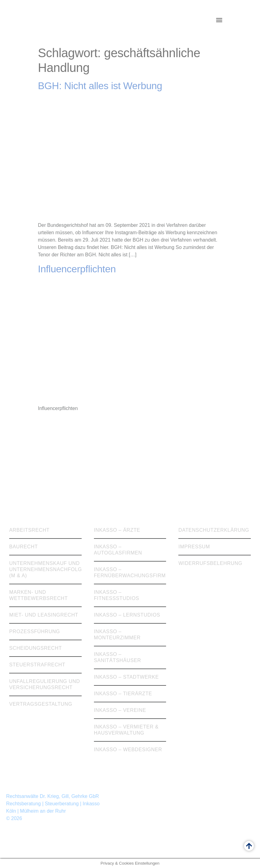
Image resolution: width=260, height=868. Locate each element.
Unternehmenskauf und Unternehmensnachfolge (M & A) (45, 569)
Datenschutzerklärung (214, 530)
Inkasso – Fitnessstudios (117, 595)
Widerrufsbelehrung (210, 563)
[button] (219, 20)
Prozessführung (35, 631)
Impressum (194, 547)
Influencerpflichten (77, 269)
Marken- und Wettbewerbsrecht (39, 595)
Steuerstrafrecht (37, 665)
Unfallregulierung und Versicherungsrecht (45, 684)
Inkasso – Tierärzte (123, 694)
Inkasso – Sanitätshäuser (118, 657)
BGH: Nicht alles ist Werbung (100, 86)
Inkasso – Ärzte (117, 530)
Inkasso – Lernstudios (127, 615)
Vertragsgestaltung (41, 704)
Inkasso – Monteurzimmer (117, 635)
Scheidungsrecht (35, 648)
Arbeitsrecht (29, 530)
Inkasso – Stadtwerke (126, 677)
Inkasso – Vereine (120, 710)
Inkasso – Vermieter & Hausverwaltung (126, 730)
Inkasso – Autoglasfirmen (118, 550)
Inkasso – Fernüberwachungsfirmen (130, 572)
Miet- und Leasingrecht (44, 615)
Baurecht (23, 547)
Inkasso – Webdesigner (128, 750)
